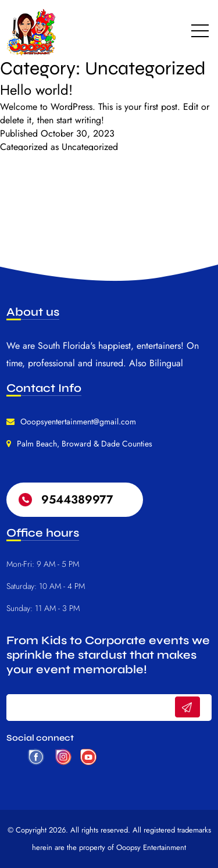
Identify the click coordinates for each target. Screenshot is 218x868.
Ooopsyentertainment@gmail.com (78, 422)
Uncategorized (90, 147)
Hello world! (36, 90)
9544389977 (77, 500)
